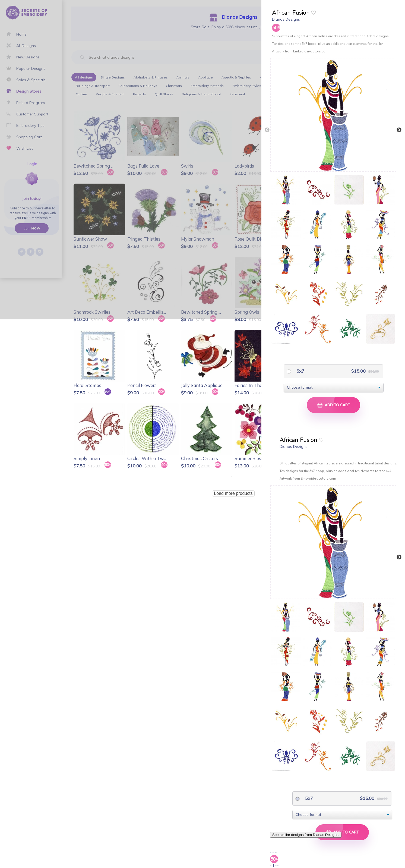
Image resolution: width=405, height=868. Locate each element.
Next (399, 130)
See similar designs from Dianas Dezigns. (306, 835)
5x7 (300, 371)
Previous (267, 130)
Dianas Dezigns (286, 19)
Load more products (233, 493)
